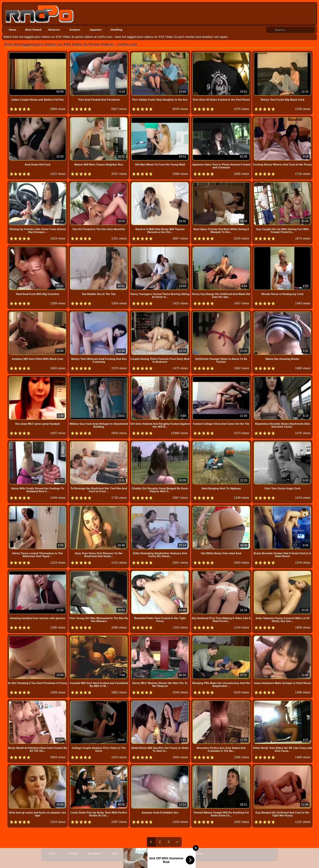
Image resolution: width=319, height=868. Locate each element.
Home (13, 30)
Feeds (136, 854)
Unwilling (116, 30)
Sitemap (157, 854)
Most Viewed (33, 30)
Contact (198, 854)
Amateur (75, 30)
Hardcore (54, 30)
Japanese (96, 30)
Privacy (73, 854)
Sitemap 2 (177, 854)
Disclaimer (94, 854)
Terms (53, 854)
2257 (115, 854)
